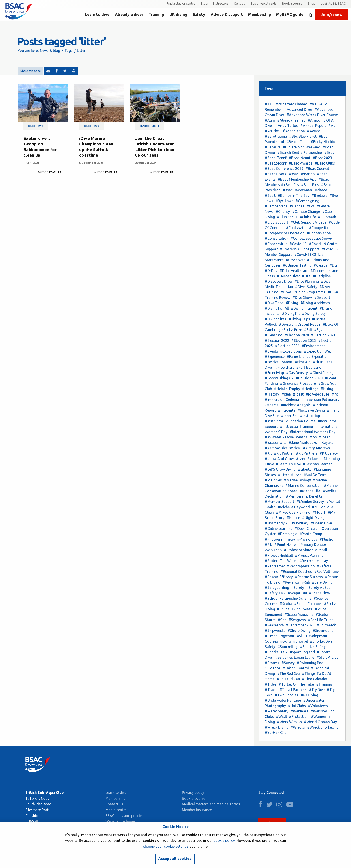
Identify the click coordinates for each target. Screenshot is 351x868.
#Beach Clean (297, 142)
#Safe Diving (322, 582)
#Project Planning (309, 555)
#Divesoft (322, 297)
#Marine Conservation (304, 485)
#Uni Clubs (297, 706)
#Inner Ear (289, 416)
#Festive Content (279, 362)
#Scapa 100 (297, 593)
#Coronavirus (276, 244)
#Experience (275, 357)
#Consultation (277, 238)
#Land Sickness (309, 459)
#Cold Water (296, 228)
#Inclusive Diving (311, 410)
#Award (314, 131)
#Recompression (301, 566)
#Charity (283, 212)
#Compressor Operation (285, 233)
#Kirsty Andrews (316, 448)
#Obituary (300, 523)
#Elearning (274, 335)
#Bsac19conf (300, 158)
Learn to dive (97, 14)
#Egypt (320, 330)
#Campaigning (307, 201)
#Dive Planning (307, 281)
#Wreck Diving (277, 727)
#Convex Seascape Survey (312, 238)
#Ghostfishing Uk (279, 378)
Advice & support (227, 14)
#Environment (313, 346)
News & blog (50, 51)
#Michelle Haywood (294, 507)
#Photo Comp (311, 534)
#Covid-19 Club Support (300, 249)
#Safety (298, 588)
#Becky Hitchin (323, 142)
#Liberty (305, 469)
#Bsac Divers (275, 174)
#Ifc (335, 394)
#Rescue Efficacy (279, 577)
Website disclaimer (121, 821)
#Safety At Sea (318, 588)
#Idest (298, 394)
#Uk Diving (309, 695)
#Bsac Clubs (325, 163)
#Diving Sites (275, 319)
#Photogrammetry (280, 539)
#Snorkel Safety (313, 647)
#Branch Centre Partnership (300, 152)
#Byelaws (319, 195)
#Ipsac (325, 437)
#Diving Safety (314, 314)
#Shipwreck (326, 625)
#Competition (320, 228)
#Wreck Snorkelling (323, 727)
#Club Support (277, 222)
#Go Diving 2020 (309, 378)
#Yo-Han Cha (276, 733)
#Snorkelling (288, 647)
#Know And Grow (279, 459)
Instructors (221, 4)
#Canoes (297, 206)
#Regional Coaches (296, 571)
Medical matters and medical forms (211, 804)
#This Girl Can (288, 679)
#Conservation (319, 233)
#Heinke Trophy (287, 389)
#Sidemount (323, 631)
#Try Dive (317, 690)
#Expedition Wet (318, 351)
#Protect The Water (281, 561)
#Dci (333, 265)
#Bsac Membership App (297, 179)
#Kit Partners (307, 453)
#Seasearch (274, 625)
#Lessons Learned (318, 464)
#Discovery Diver (279, 281)
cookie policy (224, 840)
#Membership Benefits (304, 496)
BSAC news (36, 126)
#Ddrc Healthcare (294, 271)
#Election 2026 (287, 346)
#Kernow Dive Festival (283, 448)
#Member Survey (310, 502)
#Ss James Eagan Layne (295, 657)
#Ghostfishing (322, 373)
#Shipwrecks (275, 631)
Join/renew (332, 15)
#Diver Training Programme (303, 292)
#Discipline (322, 276)
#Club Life (308, 217)
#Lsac (296, 475)
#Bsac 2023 (322, 158)
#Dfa (306, 276)
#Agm (270, 120)
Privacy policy (193, 793)
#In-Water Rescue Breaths (286, 437)
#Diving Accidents (315, 303)
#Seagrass (297, 620)
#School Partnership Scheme (288, 598)
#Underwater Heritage (283, 700)
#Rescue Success (309, 577)
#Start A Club (327, 657)
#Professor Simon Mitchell (305, 550)
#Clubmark (327, 217)
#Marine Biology (297, 480)
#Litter (284, 475)
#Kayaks (326, 443)
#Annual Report (313, 126)
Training (156, 14)
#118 (269, 104)
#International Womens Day (312, 432)
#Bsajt (270, 195)
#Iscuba (271, 443)
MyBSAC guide (290, 14)
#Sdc (282, 620)
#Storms (272, 663)
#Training (324, 684)
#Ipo (313, 437)
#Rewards (291, 582)
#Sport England (302, 652)
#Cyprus (320, 265)
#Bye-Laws (284, 201)
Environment (150, 126)
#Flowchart (285, 367)
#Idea (286, 394)
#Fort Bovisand (309, 367)
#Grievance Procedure (298, 383)
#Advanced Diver (298, 109)
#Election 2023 (304, 340)
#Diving (292, 303)
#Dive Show (302, 297)
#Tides (271, 684)
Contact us (114, 804)
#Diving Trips (299, 319)
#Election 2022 (277, 340)
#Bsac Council (317, 169)
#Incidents (287, 410)
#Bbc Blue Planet (303, 136)
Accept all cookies (175, 859)
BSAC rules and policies (124, 816)
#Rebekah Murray (314, 561)
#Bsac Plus (310, 185)
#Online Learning (279, 528)
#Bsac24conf (276, 163)
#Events (271, 351)
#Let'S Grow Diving (280, 469)
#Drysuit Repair (308, 324)
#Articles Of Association (285, 131)
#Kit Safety (329, 453)
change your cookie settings (166, 846)
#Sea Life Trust (320, 620)
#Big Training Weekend (302, 147)
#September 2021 (300, 625)
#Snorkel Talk (276, 652)
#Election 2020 (297, 335)
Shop (311, 4)
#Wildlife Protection (292, 716)
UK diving (178, 14)
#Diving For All (277, 308)
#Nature (293, 518)
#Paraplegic (287, 534)
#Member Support (280, 502)
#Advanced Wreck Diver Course (312, 115)
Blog (204, 4)
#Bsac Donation (302, 174)
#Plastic (326, 539)
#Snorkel (301, 641)
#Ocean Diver (321, 523)
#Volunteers (318, 706)
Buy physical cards (263, 4)
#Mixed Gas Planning (293, 512)
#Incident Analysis (296, 405)
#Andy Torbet (287, 126)
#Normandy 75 (277, 523)
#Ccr (310, 206)
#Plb (269, 545)
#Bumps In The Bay (294, 195)
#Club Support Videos (308, 222)
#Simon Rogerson (279, 636)
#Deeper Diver (289, 276)
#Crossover (295, 260)
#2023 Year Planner (291, 104)
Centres (240, 4)
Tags (68, 51)
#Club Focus (287, 217)
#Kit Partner (284, 453)
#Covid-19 (298, 244)
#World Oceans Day (321, 722)
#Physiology (307, 539)
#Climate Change (306, 212)
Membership (260, 14)
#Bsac (329, 152)
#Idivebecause (317, 394)
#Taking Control (296, 668)
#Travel (271, 690)
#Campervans (276, 206)
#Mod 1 (319, 512)
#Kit (268, 453)
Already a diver (129, 14)
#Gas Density (297, 373)
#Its (283, 443)
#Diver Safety (306, 287)
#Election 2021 (323, 335)
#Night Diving (313, 518)
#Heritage (310, 389)
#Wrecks (298, 727)
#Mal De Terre (315, 475)
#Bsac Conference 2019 (284, 169)
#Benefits (273, 147)
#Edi (308, 330)
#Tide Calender (315, 679)
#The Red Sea (288, 673)
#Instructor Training (296, 426)
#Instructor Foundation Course (290, 421)
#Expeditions (291, 351)
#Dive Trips (274, 303)
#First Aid (303, 362)
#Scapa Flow (320, 593)
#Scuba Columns (308, 604)
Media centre (116, 810)
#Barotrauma (276, 136)
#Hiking (327, 389)
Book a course (292, 4)
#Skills (286, 641)
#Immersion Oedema (282, 400)
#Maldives (273, 480)
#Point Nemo (285, 545)
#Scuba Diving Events (295, 609)
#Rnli (306, 582)
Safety (199, 14)
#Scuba (286, 604)
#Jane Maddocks (303, 443)
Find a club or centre (181, 4)
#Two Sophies (287, 695)
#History (272, 394)
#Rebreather (275, 566)
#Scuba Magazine (299, 614)
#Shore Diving (299, 631)
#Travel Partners (293, 690)
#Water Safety (277, 711)
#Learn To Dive (289, 464)
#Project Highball (279, 555)
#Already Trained (291, 120)
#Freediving (274, 373)
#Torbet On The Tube (296, 684)
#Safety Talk (275, 593)
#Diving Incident (304, 308)
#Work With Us (290, 722)
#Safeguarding (277, 588)
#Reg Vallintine (326, 571)
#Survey (288, 663)
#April (333, 126)
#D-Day (271, 271)
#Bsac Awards (301, 163)
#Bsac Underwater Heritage (305, 190)
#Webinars (299, 711)
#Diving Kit (291, 314)
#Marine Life (310, 491)
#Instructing (310, 416)
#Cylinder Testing (297, 265)
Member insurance (197, 810)
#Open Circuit (306, 528)
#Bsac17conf (276, 158)
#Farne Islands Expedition (308, 357)
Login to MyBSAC (333, 4)
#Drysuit (286, 324)
